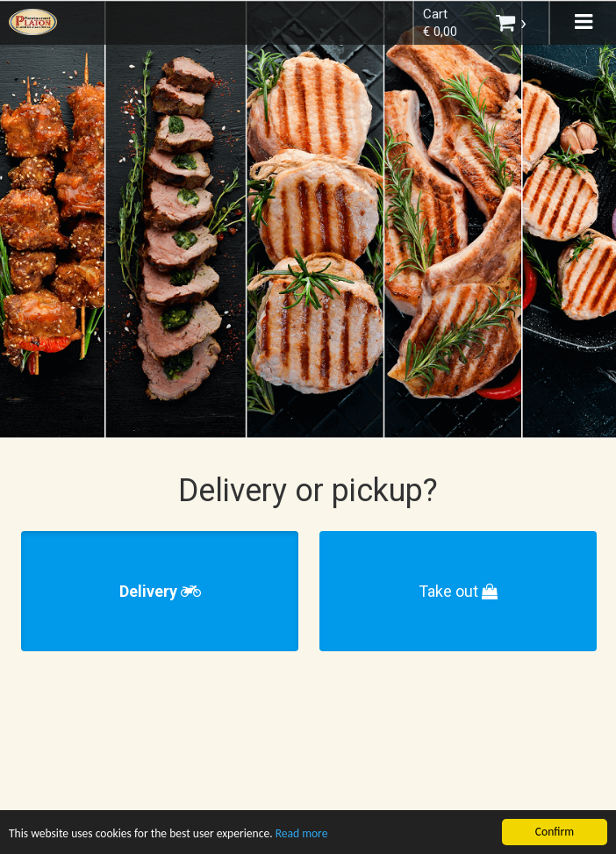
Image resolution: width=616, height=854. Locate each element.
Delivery (160, 591)
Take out (458, 591)
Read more (303, 836)
